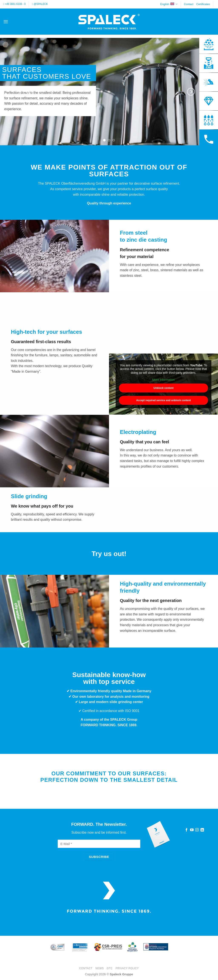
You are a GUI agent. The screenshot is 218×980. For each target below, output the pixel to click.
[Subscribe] (99, 857)
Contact (189, 4)
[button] (6, 22)
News (100, 968)
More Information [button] (163, 380)
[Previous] (27, 92)
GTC (110, 968)
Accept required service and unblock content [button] (164, 400)
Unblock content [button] (163, 388)
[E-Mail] (99, 844)
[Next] (191, 92)
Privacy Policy (127, 968)
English (169, 4)
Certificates (203, 4)
